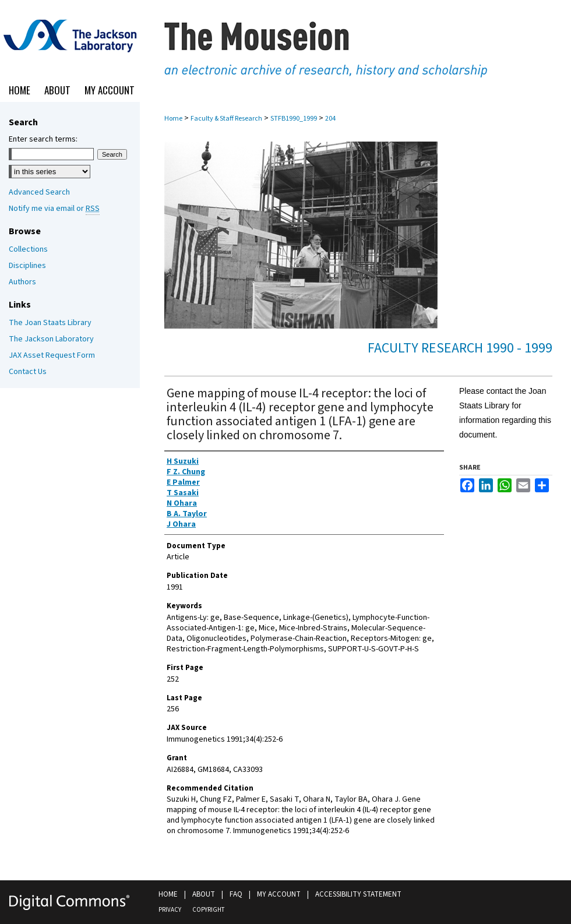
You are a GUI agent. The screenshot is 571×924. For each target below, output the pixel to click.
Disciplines (27, 266)
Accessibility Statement (358, 894)
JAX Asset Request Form (52, 355)
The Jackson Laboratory (51, 339)
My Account (279, 894)
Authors (22, 282)
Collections (28, 249)
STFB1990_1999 (294, 119)
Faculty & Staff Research (226, 119)
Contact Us (28, 372)
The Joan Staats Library (50, 323)
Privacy (170, 910)
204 (330, 119)
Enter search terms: (43, 139)
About (204, 894)
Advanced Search (39, 192)
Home (173, 119)
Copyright (208, 910)
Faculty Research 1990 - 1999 (460, 348)
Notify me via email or (54, 209)
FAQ (236, 894)
